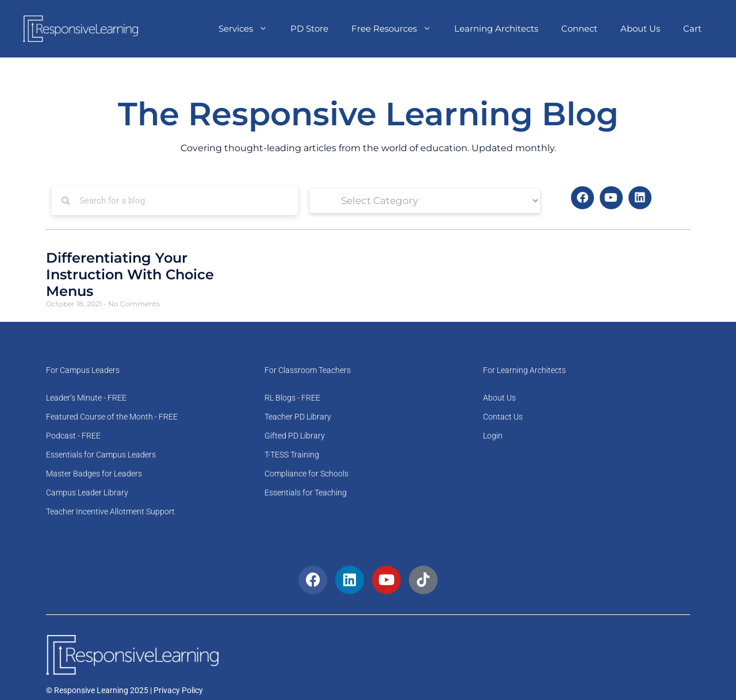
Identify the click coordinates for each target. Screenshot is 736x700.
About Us (640, 28)
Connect (579, 28)
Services (249, 29)
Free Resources (397, 29)
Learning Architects (496, 28)
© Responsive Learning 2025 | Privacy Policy (124, 690)
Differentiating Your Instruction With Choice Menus (130, 274)
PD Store (309, 28)
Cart (692, 28)
